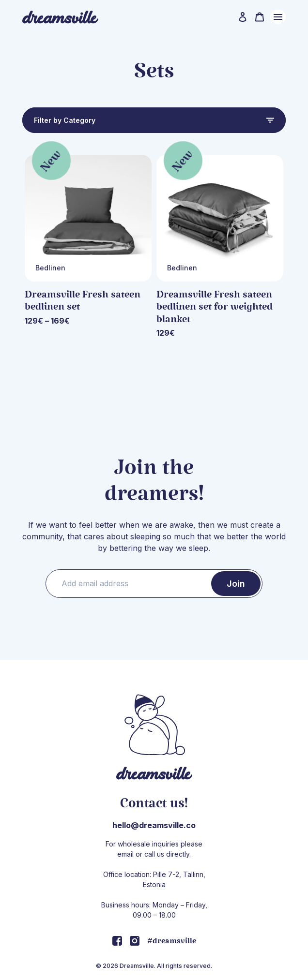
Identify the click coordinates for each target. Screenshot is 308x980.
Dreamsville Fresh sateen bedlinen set (83, 301)
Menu (278, 17)
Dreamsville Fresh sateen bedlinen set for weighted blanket (215, 307)
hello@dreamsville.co (154, 825)
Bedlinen (50, 268)
